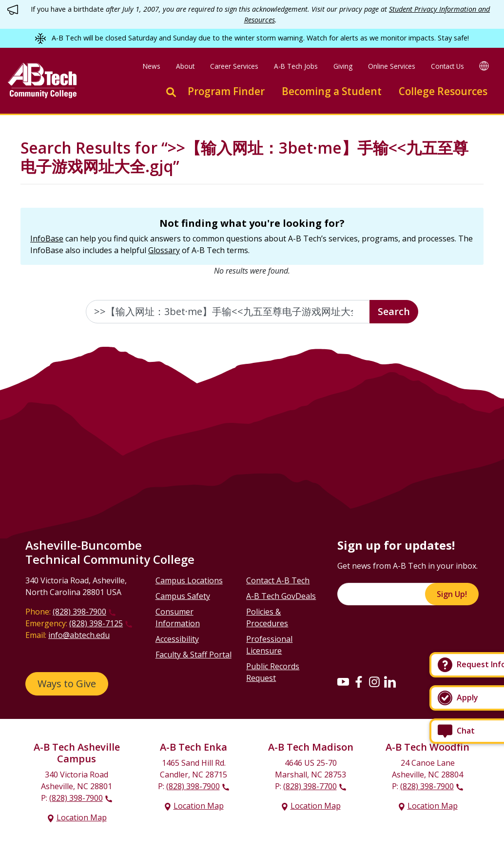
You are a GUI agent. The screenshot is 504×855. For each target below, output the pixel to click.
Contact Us (447, 66)
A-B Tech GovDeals (281, 596)
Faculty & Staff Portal (194, 655)
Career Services (234, 66)
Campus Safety (183, 596)
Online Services (392, 66)
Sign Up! (452, 594)
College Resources (443, 91)
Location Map (82, 817)
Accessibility (177, 639)
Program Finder (226, 91)
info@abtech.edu (79, 635)
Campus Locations (189, 580)
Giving (343, 66)
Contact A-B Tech (278, 580)
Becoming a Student (332, 91)
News (152, 66)
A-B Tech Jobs (296, 66)
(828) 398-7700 (310, 786)
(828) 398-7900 (79, 612)
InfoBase (47, 239)
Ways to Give (67, 684)
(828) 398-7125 (96, 623)
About (185, 66)
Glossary (164, 250)
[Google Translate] (484, 66)
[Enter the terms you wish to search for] (228, 312)
